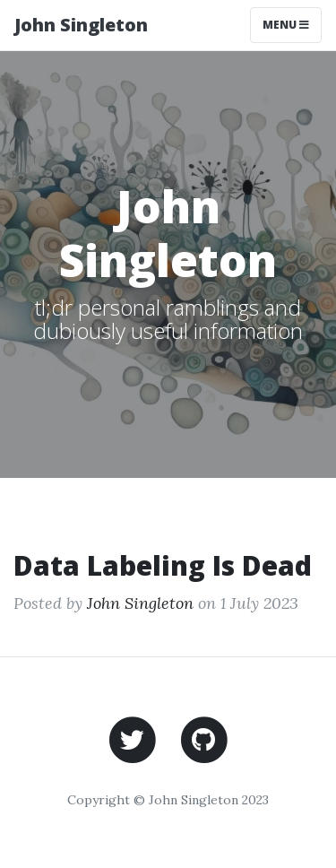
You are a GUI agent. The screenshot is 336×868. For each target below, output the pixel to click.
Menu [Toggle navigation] (286, 25)
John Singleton (81, 25)
